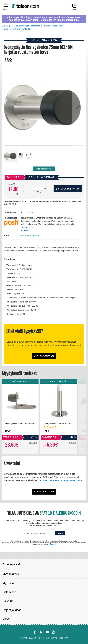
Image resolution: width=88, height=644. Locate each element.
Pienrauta (36, 26)
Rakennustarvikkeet (20, 26)
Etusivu (5, 26)
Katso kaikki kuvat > (44, 169)
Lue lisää (25, 230)
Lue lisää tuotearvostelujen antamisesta (62, 480)
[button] (78, 105)
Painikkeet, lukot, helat (53, 26)
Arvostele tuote (44, 492)
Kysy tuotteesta (44, 356)
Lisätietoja (52, 544)
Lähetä (60, 533)
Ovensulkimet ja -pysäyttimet (17, 29)
